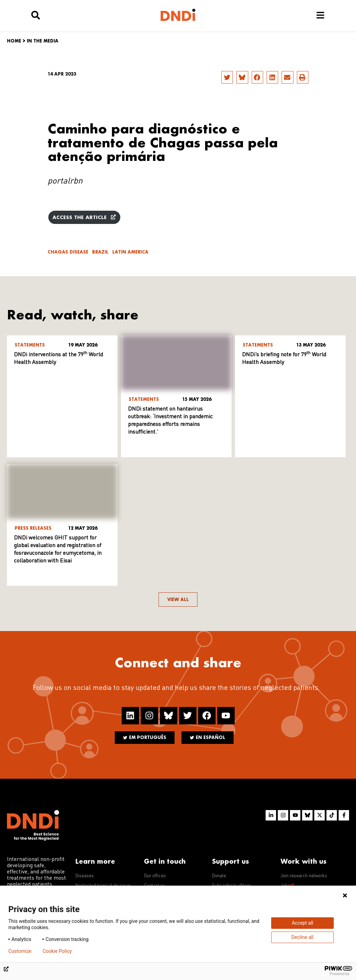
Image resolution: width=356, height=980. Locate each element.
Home (14, 41)
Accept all (302, 923)
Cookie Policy (57, 951)
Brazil (100, 252)
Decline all (302, 937)
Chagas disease (68, 252)
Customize (20, 951)
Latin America (130, 252)
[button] (227, 77)
